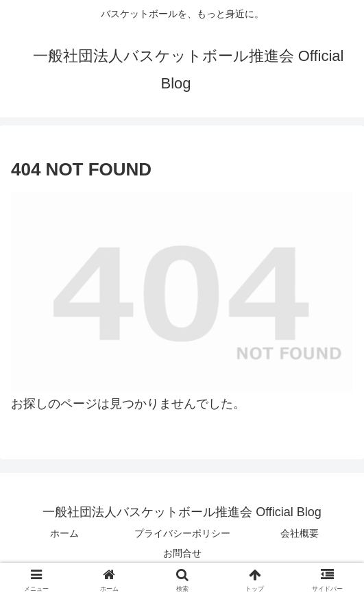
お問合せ (182, 553)
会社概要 (300, 533)
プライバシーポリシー (182, 533)
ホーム (64, 533)
